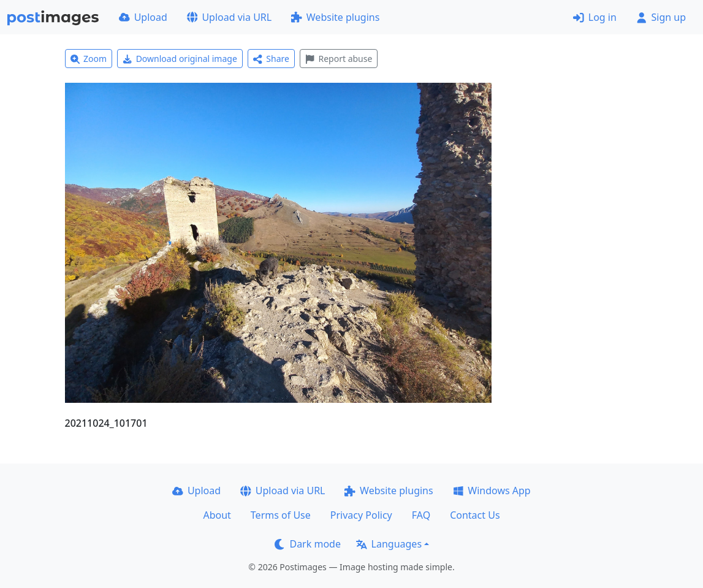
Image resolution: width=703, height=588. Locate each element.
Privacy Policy (361, 515)
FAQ (421, 515)
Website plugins (335, 17)
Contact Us (475, 515)
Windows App (492, 491)
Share (271, 59)
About (217, 515)
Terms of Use (281, 515)
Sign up (661, 17)
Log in (595, 17)
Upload (143, 17)
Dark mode (308, 544)
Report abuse (339, 59)
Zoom (89, 59)
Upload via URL (229, 17)
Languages (389, 544)
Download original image (180, 59)
